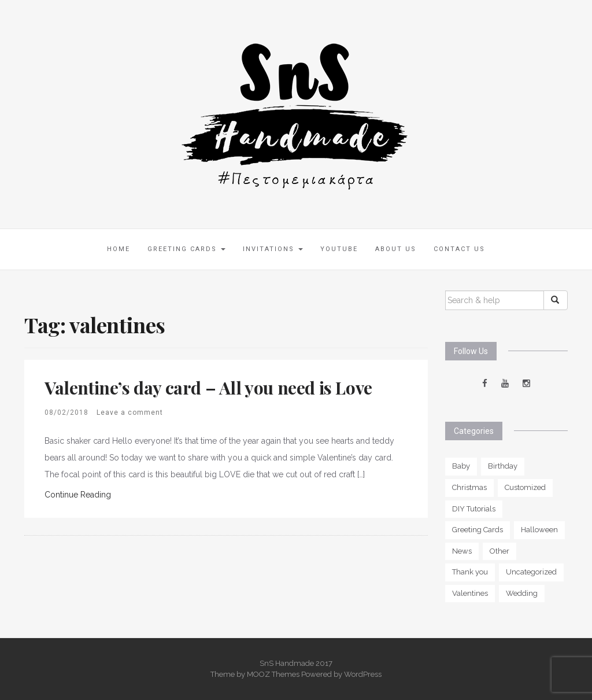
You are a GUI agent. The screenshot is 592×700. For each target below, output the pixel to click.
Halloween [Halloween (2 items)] (539, 530)
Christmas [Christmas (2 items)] (469, 487)
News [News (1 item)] (462, 551)
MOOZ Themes (273, 674)
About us (396, 249)
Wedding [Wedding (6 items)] (522, 593)
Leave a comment (130, 412)
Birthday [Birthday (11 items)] (503, 466)
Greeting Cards (186, 249)
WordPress (363, 674)
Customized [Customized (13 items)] (525, 487)
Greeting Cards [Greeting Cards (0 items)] (478, 530)
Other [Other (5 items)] (499, 551)
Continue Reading (78, 495)
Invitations (273, 249)
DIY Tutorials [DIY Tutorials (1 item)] (474, 509)
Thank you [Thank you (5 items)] (470, 572)
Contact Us (459, 249)
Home (119, 249)
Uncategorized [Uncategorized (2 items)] (531, 572)
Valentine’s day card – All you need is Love (208, 388)
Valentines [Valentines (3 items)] (470, 593)
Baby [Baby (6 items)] (461, 466)
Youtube (339, 249)
